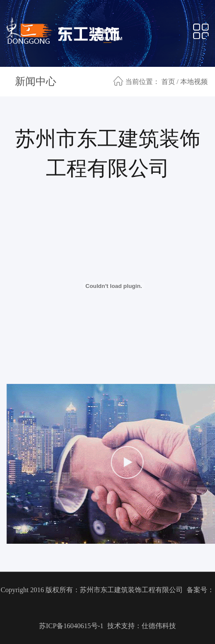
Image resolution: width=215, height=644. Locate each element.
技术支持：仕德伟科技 (142, 626)
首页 (168, 82)
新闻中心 (36, 81)
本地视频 (194, 82)
